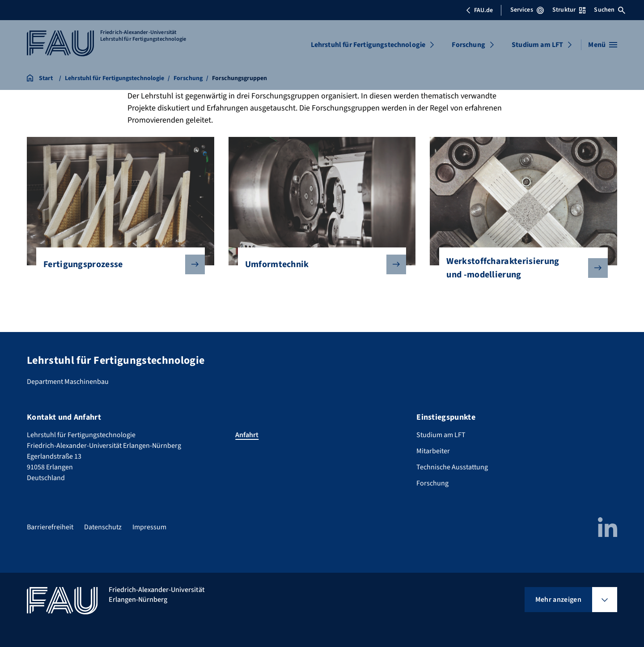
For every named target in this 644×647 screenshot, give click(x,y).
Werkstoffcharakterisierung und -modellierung (520, 268)
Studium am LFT (537, 45)
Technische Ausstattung (452, 467)
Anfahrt (247, 435)
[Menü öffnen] (603, 45)
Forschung (468, 45)
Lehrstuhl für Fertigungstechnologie (368, 45)
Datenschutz (103, 527)
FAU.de (479, 10)
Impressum (149, 527)
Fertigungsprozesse (117, 264)
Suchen (610, 10)
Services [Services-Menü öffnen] (527, 10)
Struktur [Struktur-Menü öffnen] (569, 10)
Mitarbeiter (433, 451)
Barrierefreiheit (50, 527)
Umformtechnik (319, 264)
